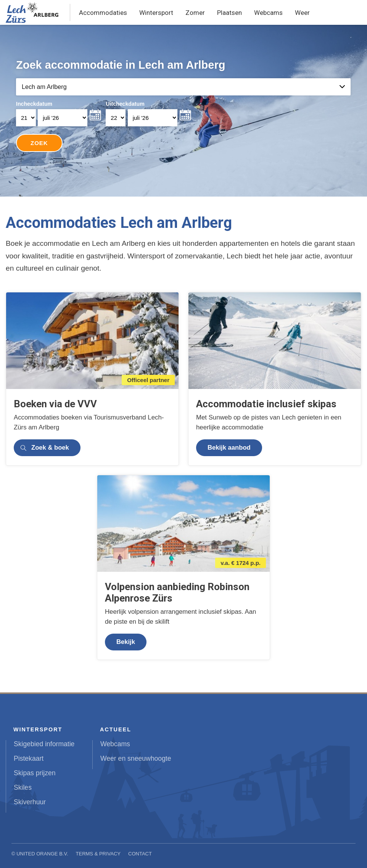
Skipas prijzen (35, 773)
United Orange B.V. (42, 854)
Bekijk (126, 642)
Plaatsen (229, 13)
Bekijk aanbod (229, 448)
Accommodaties (103, 13)
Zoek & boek (50, 448)
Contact (140, 854)
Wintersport (156, 13)
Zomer (195, 13)
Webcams (268, 13)
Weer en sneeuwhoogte (136, 758)
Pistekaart (29, 758)
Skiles (23, 787)
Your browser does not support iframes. (184, 111)
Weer (302, 13)
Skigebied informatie (44, 744)
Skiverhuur (30, 802)
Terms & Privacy (98, 854)
